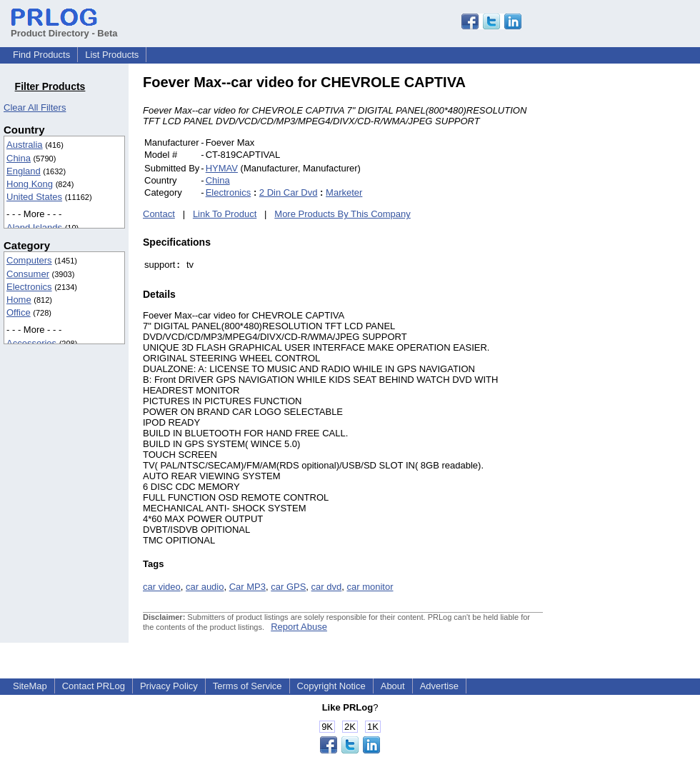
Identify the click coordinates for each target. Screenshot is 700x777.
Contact (159, 214)
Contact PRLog (94, 686)
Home (19, 300)
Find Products (41, 55)
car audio (205, 587)
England (24, 171)
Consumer (28, 274)
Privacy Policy (169, 686)
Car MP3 (247, 587)
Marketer (344, 192)
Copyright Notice (331, 686)
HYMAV (222, 168)
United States (34, 197)
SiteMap (30, 686)
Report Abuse (299, 627)
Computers (29, 260)
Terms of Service (247, 686)
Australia (25, 145)
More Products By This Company (342, 214)
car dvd (327, 587)
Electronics (29, 287)
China (19, 158)
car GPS (288, 587)
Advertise (439, 686)
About (393, 686)
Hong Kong (30, 184)
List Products (112, 55)
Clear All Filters (35, 107)
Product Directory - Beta (64, 28)
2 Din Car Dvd (289, 192)
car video (162, 587)
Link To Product (225, 214)
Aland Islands (34, 227)
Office (19, 312)
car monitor (370, 587)
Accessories (31, 343)
